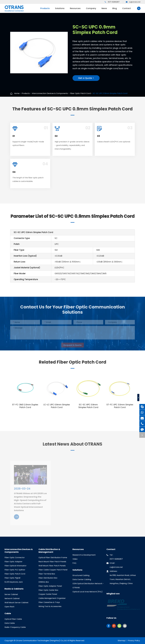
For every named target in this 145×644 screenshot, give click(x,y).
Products (45, 10)
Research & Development (84, 555)
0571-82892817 (112, 2)
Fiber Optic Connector (15, 558)
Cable (8, 613)
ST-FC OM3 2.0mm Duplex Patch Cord (25, 406)
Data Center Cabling (82, 579)
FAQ (74, 563)
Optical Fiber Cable (13, 619)
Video (75, 559)
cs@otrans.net (133, 2)
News (104, 10)
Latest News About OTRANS (72, 445)
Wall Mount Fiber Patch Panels (52, 566)
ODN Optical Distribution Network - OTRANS (88, 586)
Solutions (60, 10)
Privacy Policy (134, 641)
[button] (138, 398)
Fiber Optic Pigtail (12, 578)
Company (91, 10)
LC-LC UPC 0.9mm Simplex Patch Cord (57, 406)
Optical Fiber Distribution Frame (53, 558)
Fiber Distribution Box (48, 578)
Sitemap (121, 641)
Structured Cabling (81, 575)
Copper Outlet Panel (48, 594)
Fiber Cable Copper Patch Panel (53, 570)
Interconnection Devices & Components (50, 93)
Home (17, 93)
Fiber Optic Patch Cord (80, 93)
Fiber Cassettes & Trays (49, 602)
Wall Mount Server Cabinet (16, 603)
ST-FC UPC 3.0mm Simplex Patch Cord (120, 406)
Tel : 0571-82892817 (115, 557)
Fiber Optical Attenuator (16, 566)
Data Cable (10, 623)
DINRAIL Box (44, 582)
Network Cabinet (12, 598)
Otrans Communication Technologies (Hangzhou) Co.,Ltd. (41, 641)
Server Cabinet (11, 594)
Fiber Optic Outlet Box (48, 590)
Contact (127, 10)
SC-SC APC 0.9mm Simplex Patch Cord (88, 406)
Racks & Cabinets (14, 589)
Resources (75, 10)
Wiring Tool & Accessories (50, 606)
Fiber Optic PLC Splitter (15, 570)
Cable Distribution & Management (49, 551)
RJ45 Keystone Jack (14, 582)
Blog (115, 10)
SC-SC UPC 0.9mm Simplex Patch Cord (110, 93)
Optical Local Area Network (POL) (88, 592)
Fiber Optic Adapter (13, 562)
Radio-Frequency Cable (15, 627)
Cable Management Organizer (52, 598)
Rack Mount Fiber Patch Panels (52, 562)
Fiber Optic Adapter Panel (50, 586)
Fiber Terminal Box (47, 574)
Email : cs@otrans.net (115, 565)
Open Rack (9, 607)
